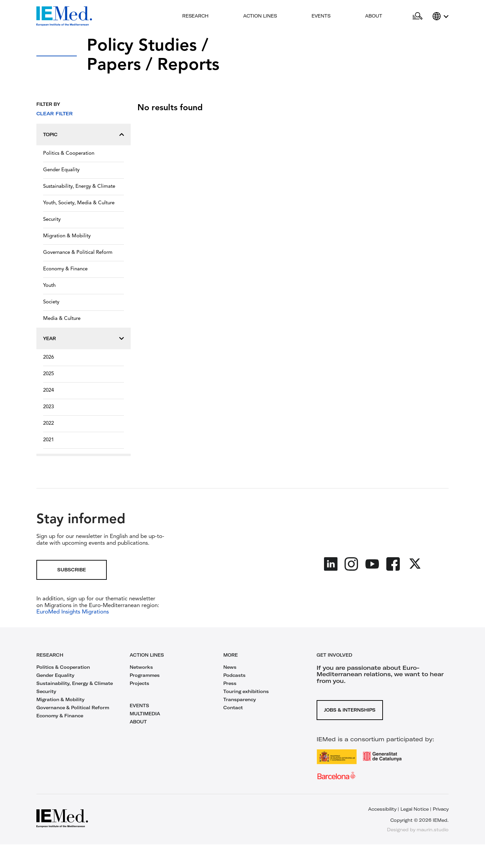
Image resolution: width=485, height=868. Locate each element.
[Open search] (417, 16)
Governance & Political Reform (78, 253)
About (374, 16)
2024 (48, 391)
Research (195, 16)
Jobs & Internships (350, 710)
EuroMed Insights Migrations (73, 612)
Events (321, 16)
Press (230, 683)
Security (52, 220)
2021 (48, 440)
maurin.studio (433, 830)
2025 (48, 374)
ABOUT (138, 722)
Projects (139, 683)
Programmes (145, 675)
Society (51, 302)
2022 (48, 424)
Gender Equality (61, 170)
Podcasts (234, 675)
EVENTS (139, 706)
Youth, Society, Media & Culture (79, 203)
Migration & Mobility (67, 236)
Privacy (441, 809)
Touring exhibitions (246, 691)
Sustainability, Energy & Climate (79, 187)
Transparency (240, 699)
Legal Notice (415, 809)
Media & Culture (62, 319)
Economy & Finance (65, 269)
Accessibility (382, 809)
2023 (48, 407)
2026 (48, 357)
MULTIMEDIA (145, 714)
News (230, 667)
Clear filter (55, 114)
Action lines (260, 16)
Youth (49, 286)
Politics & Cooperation (69, 154)
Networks (141, 667)
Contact (233, 708)
